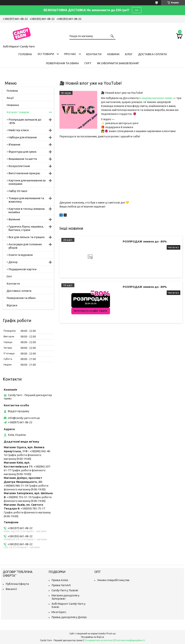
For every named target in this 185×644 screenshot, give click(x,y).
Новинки (13, 105)
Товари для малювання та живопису (26, 200)
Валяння (14, 219)
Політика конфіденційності (130, 640)
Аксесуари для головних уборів (25, 246)
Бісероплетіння (19, 166)
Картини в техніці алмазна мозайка (27, 210)
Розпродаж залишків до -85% (25, 121)
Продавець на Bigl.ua (92, 637)
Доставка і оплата (153, 54)
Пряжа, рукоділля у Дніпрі (69, 617)
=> (137, 10)
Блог (129, 54)
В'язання (14, 144)
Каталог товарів (18, 112)
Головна (25, 54)
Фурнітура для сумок (23, 152)
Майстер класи (19, 130)
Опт (9, 276)
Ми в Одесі (59, 612)
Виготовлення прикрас (24, 173)
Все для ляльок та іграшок (27, 237)
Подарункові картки (22, 269)
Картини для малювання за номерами (27, 182)
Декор (13, 262)
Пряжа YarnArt (61, 585)
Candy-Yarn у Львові (65, 590)
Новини (113, 54)
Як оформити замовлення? (118, 63)
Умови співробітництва (113, 580)
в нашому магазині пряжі (156, 98)
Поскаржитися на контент (99, 640)
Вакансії (11, 589)
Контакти (94, 54)
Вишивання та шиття (23, 159)
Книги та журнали (21, 255)
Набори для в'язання (23, 137)
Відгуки (12, 305)
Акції (10, 98)
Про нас (70, 54)
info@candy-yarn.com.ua (24, 418)
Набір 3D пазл (18, 191)
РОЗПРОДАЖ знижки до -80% (145, 241)
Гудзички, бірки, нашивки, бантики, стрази (26, 228)
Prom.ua (111, 634)
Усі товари (46, 54)
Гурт (88, 63)
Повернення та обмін (62, 63)
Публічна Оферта (17, 584)
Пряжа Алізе (60, 580)
